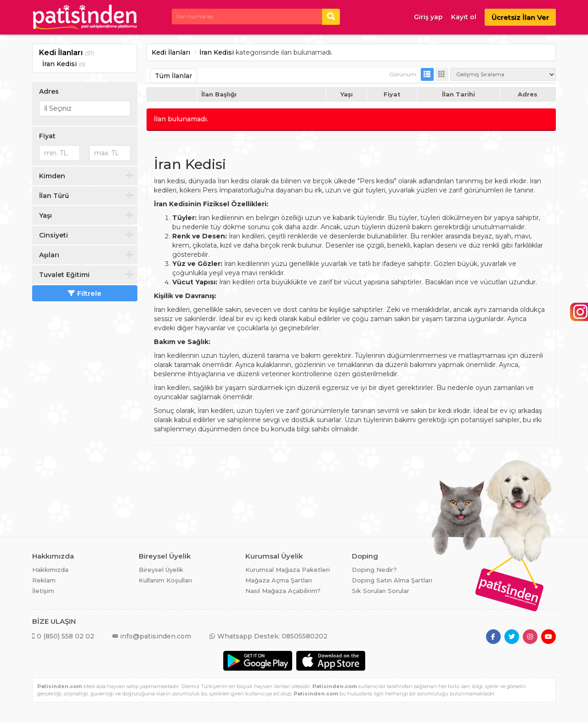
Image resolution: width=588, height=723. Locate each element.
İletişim (43, 591)
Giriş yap (428, 17)
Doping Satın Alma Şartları (392, 580)
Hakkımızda (50, 570)
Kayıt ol (464, 17)
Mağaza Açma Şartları (279, 580)
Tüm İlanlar (173, 76)
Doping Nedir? (374, 570)
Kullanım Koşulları (165, 580)
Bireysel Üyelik (161, 570)
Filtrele (85, 293)
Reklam (44, 580)
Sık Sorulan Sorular (381, 591)
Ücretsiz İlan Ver (520, 17)
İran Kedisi (59, 64)
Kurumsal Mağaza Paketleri (288, 570)
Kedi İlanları (61, 53)
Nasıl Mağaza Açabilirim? (283, 591)
